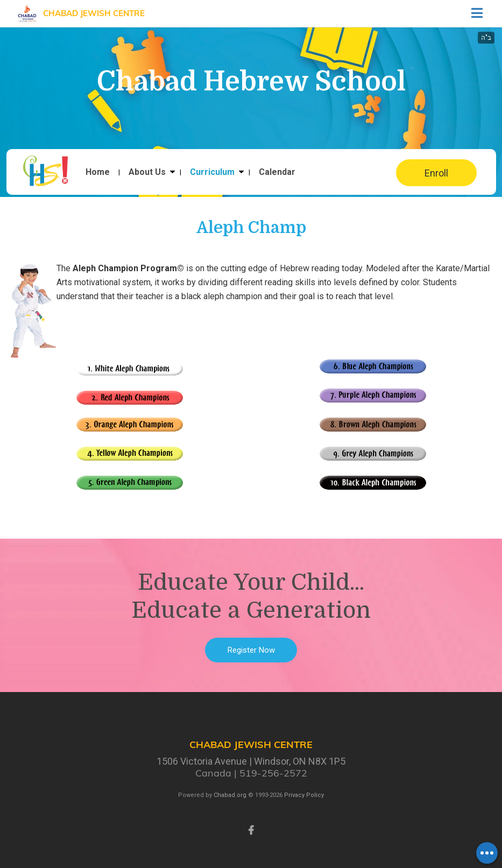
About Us (147, 172)
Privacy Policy (304, 795)
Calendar (277, 172)
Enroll (436, 173)
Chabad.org (230, 795)
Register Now (251, 650)
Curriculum (212, 172)
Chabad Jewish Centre (94, 13)
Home (98, 172)
